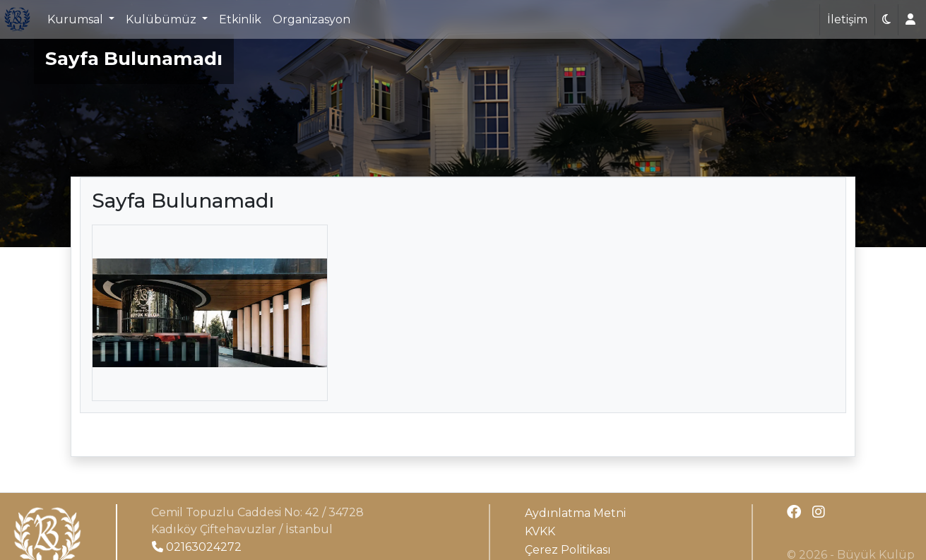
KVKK (540, 531)
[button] (886, 20)
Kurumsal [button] (77, 19)
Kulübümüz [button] (162, 19)
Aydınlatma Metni (575, 513)
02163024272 (197, 547)
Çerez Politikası (568, 550)
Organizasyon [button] (311, 19)
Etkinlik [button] (240, 19)
